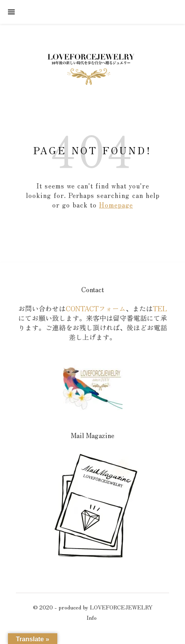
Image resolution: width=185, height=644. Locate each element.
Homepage (116, 205)
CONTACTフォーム (96, 308)
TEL (160, 308)
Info (92, 617)
